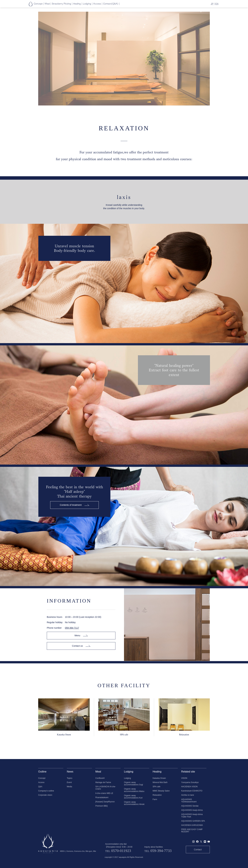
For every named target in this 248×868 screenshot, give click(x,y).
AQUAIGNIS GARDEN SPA (193, 821)
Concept (42, 778)
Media (69, 787)
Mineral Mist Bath (160, 782)
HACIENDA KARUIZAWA (192, 825)
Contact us (81, 646)
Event (69, 782)
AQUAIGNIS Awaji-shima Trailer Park (192, 815)
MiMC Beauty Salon (161, 791)
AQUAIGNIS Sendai (190, 806)
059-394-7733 (161, 851)
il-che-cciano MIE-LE (104, 793)
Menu (81, 636)
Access (41, 782)
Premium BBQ (101, 806)
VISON (184, 778)
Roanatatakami (102, 797)
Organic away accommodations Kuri (133, 797)
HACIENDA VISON (189, 787)
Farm (155, 799)
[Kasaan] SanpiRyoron (105, 802)
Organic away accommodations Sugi (133, 784)
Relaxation (157, 795)
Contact (198, 850)
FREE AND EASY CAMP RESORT (192, 831)
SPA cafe (157, 787)
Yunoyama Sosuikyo (190, 782)
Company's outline (46, 791)
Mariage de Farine (103, 782)
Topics (70, 778)
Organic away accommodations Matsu (134, 790)
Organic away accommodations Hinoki (134, 803)
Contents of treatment (74, 505)
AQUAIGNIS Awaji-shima (192, 810)
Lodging (127, 778)
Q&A (40, 787)
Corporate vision (45, 795)
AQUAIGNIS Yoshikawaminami (189, 801)
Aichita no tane (188, 795)
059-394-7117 (72, 628)
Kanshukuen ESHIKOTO (192, 791)
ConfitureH (100, 778)
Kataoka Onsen (159, 778)
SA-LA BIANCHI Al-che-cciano (106, 788)
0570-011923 (121, 851)
